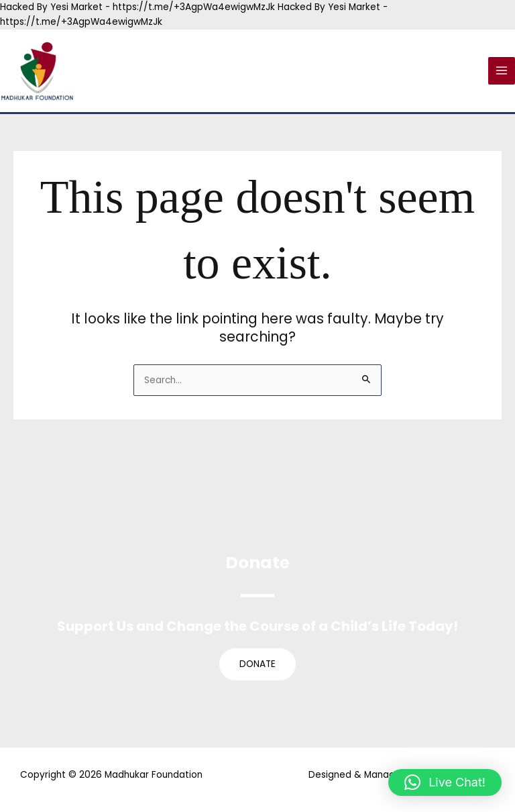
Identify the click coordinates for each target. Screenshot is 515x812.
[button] (445, 782)
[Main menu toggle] (502, 71)
